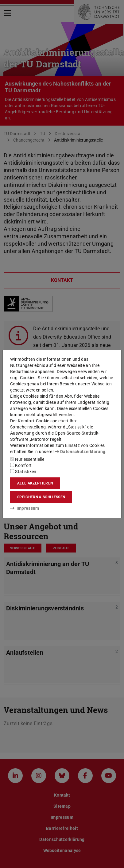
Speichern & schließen (41, 497)
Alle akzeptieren (35, 483)
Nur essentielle (27, 459)
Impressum (25, 508)
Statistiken (23, 472)
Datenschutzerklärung (80, 452)
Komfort (21, 465)
